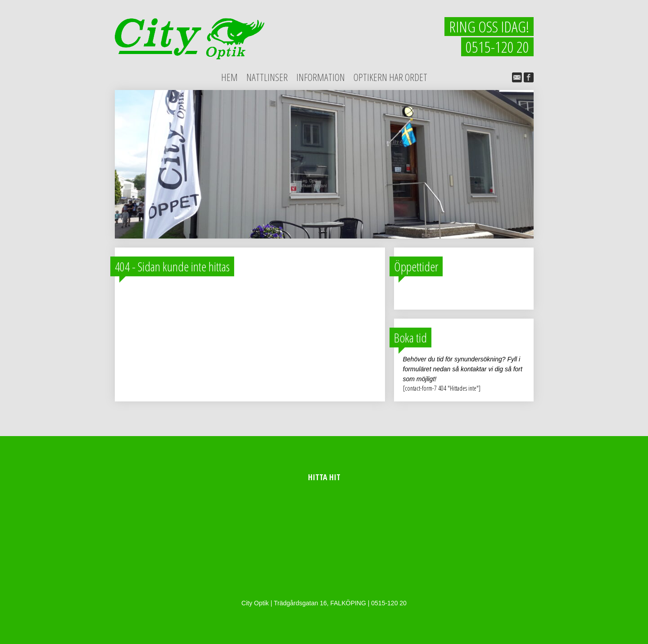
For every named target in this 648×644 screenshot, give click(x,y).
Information (321, 77)
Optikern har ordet (390, 77)
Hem (229, 77)
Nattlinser (267, 77)
